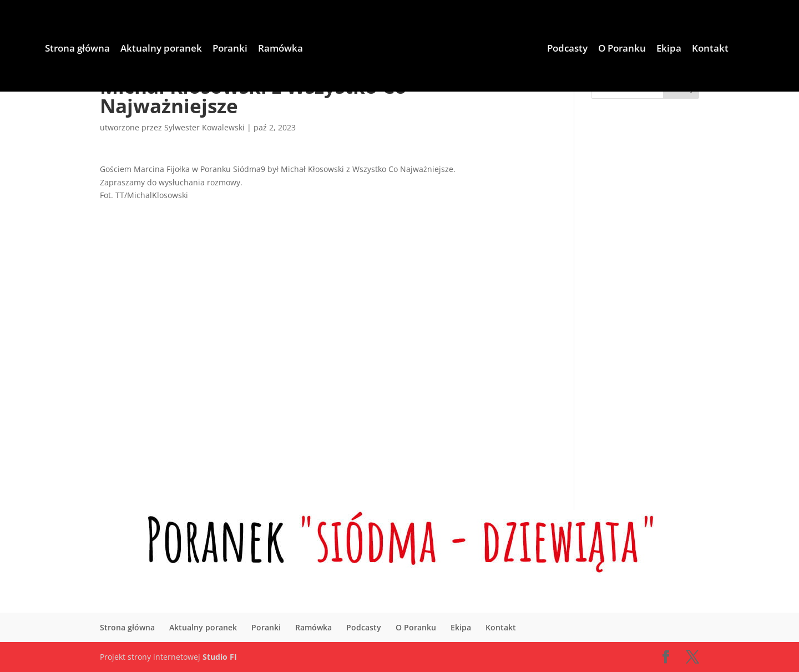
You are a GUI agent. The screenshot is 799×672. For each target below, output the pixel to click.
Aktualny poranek (161, 49)
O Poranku (622, 49)
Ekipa (669, 49)
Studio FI (220, 657)
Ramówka (280, 49)
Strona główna (77, 49)
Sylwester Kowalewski (204, 127)
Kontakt (710, 49)
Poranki (230, 49)
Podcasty (567, 49)
